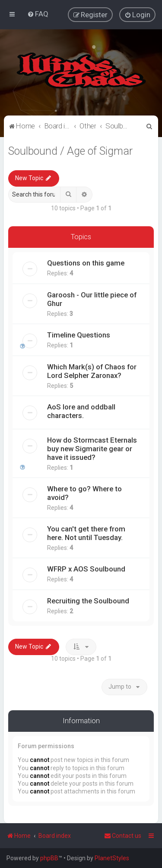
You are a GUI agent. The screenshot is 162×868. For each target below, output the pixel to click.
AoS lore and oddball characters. (81, 411)
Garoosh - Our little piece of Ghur (92, 299)
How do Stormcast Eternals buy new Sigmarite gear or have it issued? (92, 448)
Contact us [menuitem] (123, 836)
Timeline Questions (79, 334)
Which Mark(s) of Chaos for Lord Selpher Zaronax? (92, 371)
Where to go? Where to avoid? (84, 493)
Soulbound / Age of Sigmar (70, 150)
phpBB (49, 858)
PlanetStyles (112, 858)
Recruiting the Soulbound (88, 600)
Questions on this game (86, 262)
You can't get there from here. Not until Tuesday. (86, 533)
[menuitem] (38, 14)
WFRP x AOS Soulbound (86, 568)
